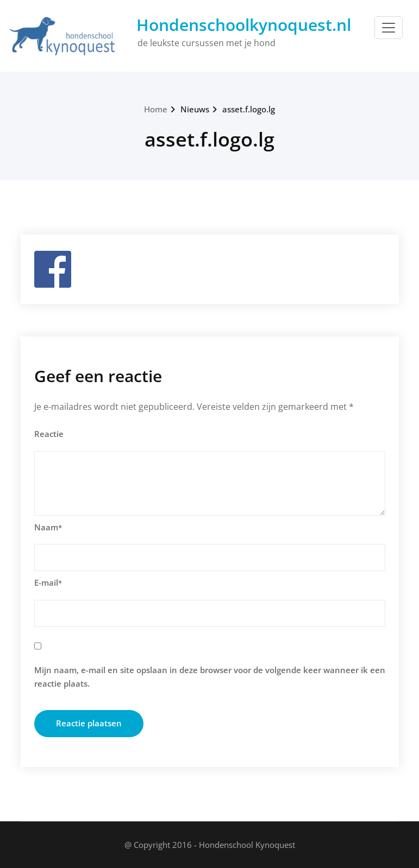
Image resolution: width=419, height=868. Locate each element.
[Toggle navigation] (389, 28)
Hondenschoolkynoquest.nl (244, 25)
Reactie (49, 434)
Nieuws (195, 109)
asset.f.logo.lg (249, 109)
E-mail (48, 582)
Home (156, 109)
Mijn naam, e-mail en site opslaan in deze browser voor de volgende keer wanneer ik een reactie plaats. (210, 677)
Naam (48, 527)
